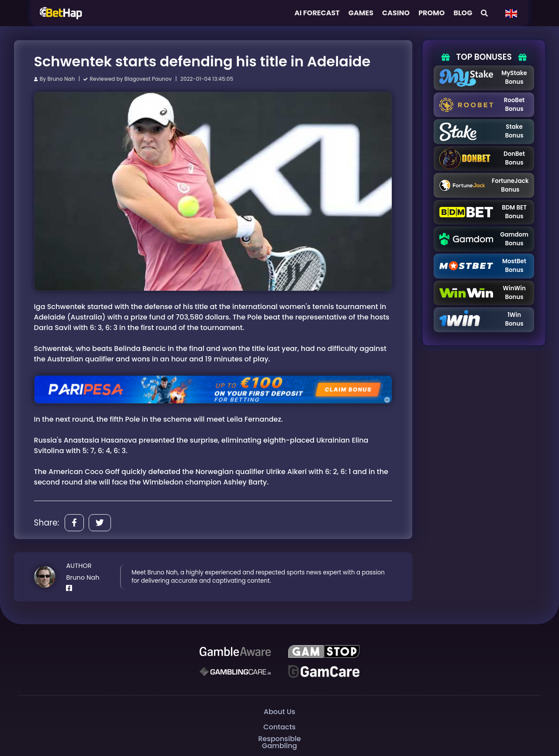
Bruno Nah (61, 79)
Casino (396, 13)
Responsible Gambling (279, 742)
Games (361, 13)
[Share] (74, 523)
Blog (463, 13)
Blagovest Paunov (148, 79)
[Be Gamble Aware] (235, 652)
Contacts (279, 727)
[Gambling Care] (235, 671)
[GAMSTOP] (324, 652)
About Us (279, 712)
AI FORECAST (317, 13)
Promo (431, 13)
